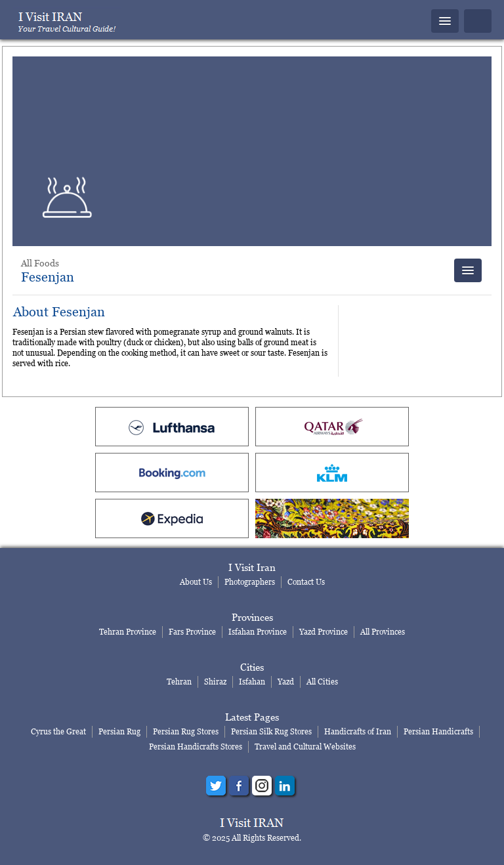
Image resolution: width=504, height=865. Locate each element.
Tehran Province (128, 632)
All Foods (40, 263)
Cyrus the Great (58, 731)
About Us (196, 582)
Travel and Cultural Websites (305, 747)
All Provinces (383, 632)
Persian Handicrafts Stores (196, 747)
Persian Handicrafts (438, 731)
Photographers (250, 582)
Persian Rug (119, 731)
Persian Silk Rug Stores (271, 731)
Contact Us (306, 582)
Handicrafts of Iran (358, 731)
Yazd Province (324, 632)
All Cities (322, 682)
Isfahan (252, 682)
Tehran (179, 682)
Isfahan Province (258, 632)
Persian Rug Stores (186, 731)
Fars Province (192, 632)
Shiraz (215, 682)
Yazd (286, 682)
